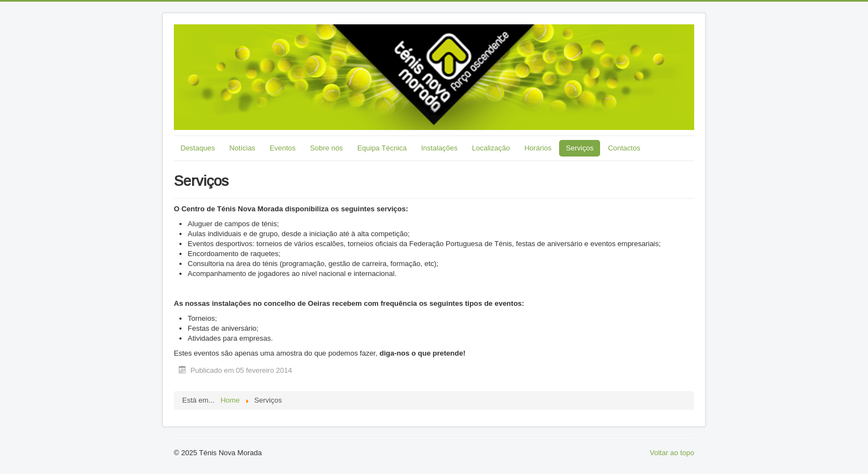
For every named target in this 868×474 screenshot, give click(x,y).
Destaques (198, 148)
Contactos (624, 148)
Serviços (580, 148)
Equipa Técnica (382, 148)
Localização (491, 148)
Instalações (440, 148)
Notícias (242, 148)
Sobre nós (326, 148)
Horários (538, 148)
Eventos (283, 148)
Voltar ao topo (672, 453)
